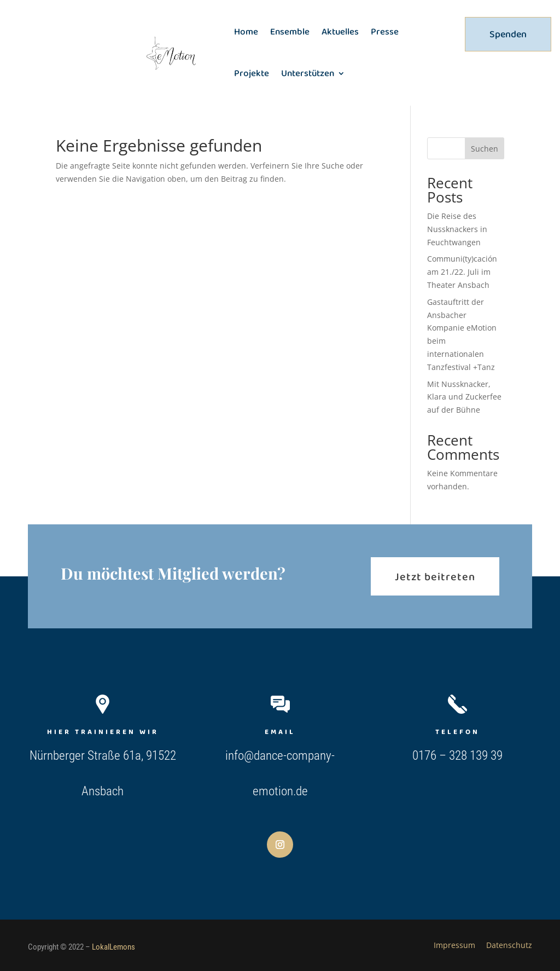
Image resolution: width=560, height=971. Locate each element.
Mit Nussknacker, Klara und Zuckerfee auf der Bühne (464, 397)
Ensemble (290, 31)
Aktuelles (340, 31)
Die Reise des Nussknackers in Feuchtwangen (457, 229)
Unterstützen (308, 73)
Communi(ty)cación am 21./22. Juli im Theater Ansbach (462, 272)
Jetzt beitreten (435, 576)
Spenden (508, 34)
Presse (385, 31)
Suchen (485, 149)
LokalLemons (113, 947)
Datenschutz (509, 945)
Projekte (252, 73)
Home (246, 31)
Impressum (454, 945)
